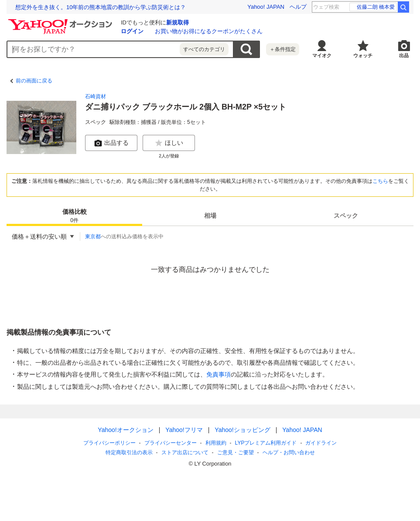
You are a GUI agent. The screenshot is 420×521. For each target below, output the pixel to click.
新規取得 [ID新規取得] (178, 22)
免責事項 (219, 374)
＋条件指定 (283, 49)
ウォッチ (363, 55)
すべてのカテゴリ (204, 49)
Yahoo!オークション (125, 430)
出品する (111, 143)
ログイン (132, 31)
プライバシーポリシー (109, 443)
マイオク (322, 55)
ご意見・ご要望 (236, 452)
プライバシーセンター (171, 443)
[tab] (74, 216)
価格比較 (75, 216)
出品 (404, 55)
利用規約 (216, 443)
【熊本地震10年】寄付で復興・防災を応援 (69, 7)
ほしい (169, 143)
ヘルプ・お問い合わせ (289, 452)
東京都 (93, 237)
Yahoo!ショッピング (242, 430)
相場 (210, 216)
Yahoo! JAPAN (266, 7)
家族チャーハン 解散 (374, 7)
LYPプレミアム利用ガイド (266, 443)
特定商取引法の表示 (129, 452)
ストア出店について (185, 452)
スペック (346, 216)
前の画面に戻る (34, 81)
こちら (380, 181)
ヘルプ (298, 7)
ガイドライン (321, 443)
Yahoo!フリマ (184, 430)
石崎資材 (96, 96)
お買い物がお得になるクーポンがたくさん (209, 31)
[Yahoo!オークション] (61, 21)
